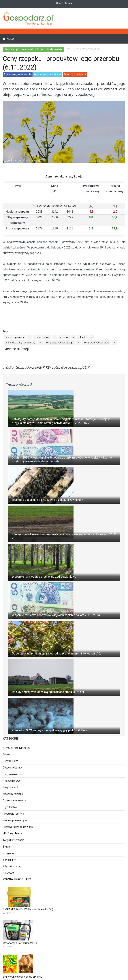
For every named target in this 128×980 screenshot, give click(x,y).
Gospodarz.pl (10, 787)
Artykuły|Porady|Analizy (17, 748)
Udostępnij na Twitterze (48, 74)
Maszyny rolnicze (13, 794)
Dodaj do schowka (75, 74)
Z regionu (8, 853)
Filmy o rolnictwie (13, 774)
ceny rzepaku (42, 337)
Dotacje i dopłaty (12, 768)
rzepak (64, 337)
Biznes (7, 754)
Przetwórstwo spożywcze (18, 827)
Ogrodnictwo (10, 807)
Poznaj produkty (17, 879)
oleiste (83, 337)
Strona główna (64, 3)
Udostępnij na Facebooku (18, 74)
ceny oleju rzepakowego (60, 343)
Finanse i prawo (12, 781)
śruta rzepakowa (15, 337)
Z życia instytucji (12, 866)
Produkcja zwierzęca (15, 820)
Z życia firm (9, 860)
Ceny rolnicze (11, 761)
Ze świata (8, 873)
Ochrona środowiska (15, 801)
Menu (10, 39)
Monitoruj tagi (16, 349)
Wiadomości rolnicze (33, 49)
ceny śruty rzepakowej (97, 343)
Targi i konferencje (13, 840)
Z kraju (7, 847)
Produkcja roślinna (13, 814)
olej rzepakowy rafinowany (20, 343)
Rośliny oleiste (13, 833)
